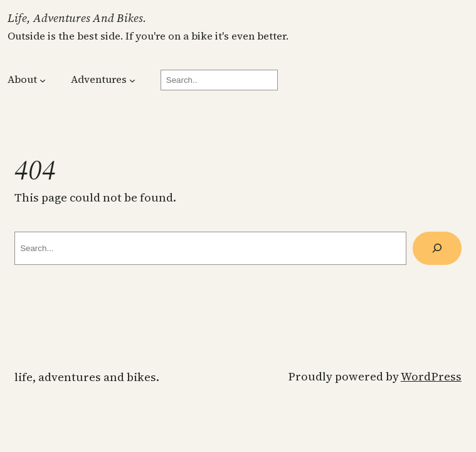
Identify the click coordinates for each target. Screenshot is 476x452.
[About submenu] (43, 80)
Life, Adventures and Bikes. (77, 18)
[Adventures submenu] (132, 80)
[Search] (437, 248)
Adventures (99, 79)
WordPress (431, 376)
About (22, 79)
